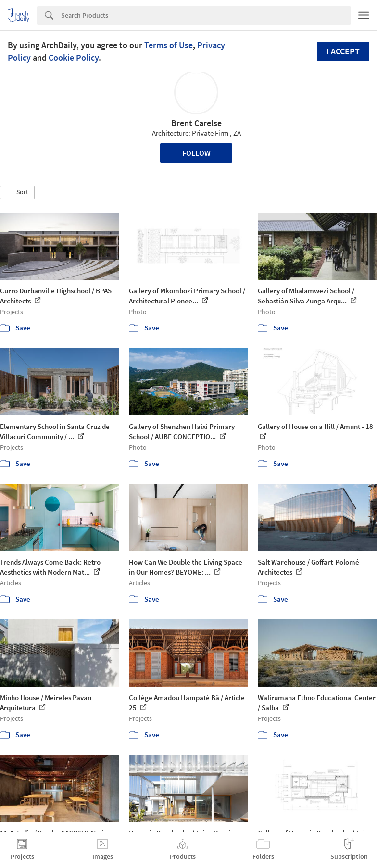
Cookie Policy (74, 57)
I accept (343, 51)
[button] (17, 192)
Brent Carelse (196, 123)
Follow (196, 153)
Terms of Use (169, 45)
